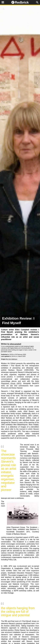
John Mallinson (13, 359)
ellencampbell (15, 344)
